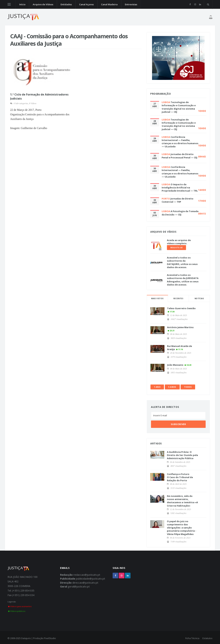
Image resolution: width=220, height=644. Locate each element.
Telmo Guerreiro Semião (181, 308)
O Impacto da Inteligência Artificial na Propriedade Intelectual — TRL (180, 188)
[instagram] (195, 4)
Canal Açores (86, 4)
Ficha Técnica (192, 638)
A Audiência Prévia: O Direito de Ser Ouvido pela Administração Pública (182, 455)
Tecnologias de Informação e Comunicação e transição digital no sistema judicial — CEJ (179, 107)
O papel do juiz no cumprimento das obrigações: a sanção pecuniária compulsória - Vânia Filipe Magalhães (182, 528)
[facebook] (190, 4)
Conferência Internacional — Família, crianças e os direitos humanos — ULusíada (180, 142)
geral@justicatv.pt (79, 586)
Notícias (199, 298)
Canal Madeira (109, 4)
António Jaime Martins (180, 327)
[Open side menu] (9, 4)
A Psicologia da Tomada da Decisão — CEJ (180, 213)
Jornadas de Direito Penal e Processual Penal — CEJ (179, 156)
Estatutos (207, 638)
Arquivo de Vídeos (43, 4)
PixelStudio (50, 638)
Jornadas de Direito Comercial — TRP (178, 200)
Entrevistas (131, 4)
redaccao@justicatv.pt (87, 575)
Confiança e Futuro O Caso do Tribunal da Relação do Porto (180, 477)
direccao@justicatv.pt (85, 583)
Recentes (178, 298)
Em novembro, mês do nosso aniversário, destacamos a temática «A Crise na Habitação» (182, 501)
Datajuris (26, 638)
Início (22, 4)
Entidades (66, 4)
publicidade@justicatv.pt (90, 579)
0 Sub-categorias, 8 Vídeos (25, 103)
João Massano (175, 365)
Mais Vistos (157, 298)
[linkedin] (200, 4)
